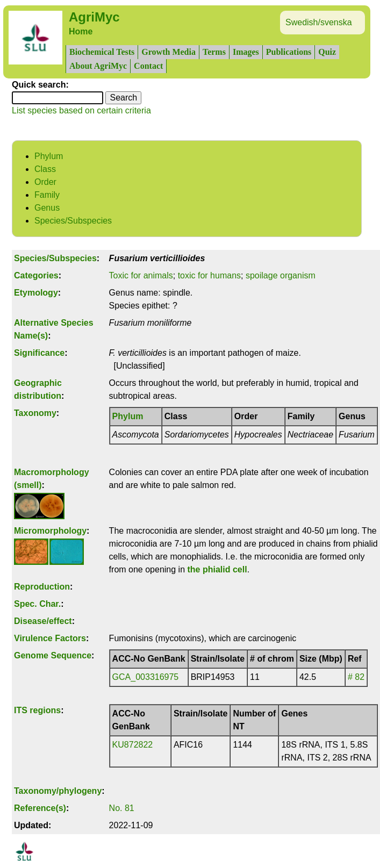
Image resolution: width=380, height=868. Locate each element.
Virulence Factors (50, 638)
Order (45, 182)
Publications (289, 52)
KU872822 (133, 745)
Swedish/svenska (319, 22)
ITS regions (37, 710)
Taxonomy (35, 413)
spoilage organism (281, 275)
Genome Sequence (53, 655)
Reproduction (42, 587)
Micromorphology (50, 531)
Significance (39, 353)
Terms (214, 52)
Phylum (49, 156)
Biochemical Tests (102, 52)
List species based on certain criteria (81, 110)
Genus (47, 208)
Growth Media (169, 52)
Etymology (36, 293)
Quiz (327, 52)
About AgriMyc (98, 66)
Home (81, 31)
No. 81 (122, 808)
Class (45, 169)
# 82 (356, 677)
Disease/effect (43, 621)
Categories (36, 275)
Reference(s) (40, 808)
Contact (148, 66)
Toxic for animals (141, 275)
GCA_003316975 (146, 677)
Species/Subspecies (73, 221)
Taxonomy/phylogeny (58, 791)
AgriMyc (94, 17)
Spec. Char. (37, 604)
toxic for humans (209, 275)
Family (47, 195)
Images (246, 52)
